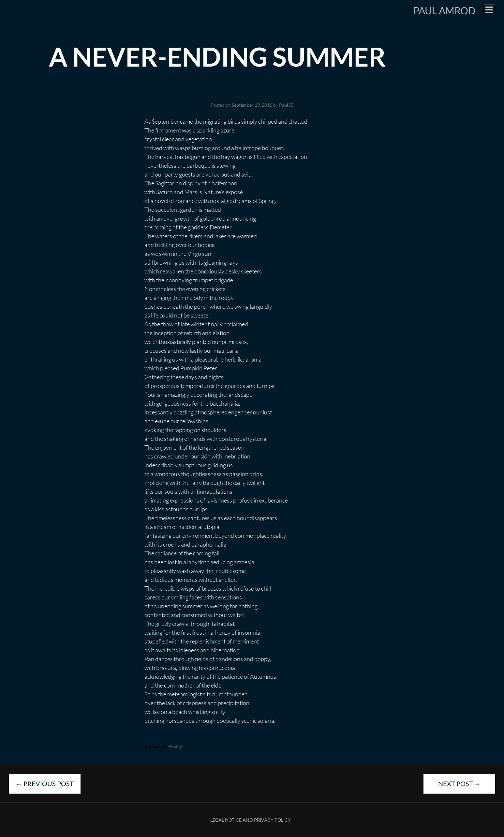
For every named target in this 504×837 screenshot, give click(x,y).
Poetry (175, 746)
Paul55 (286, 105)
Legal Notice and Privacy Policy (251, 820)
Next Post (460, 783)
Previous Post (45, 783)
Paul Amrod (445, 10)
